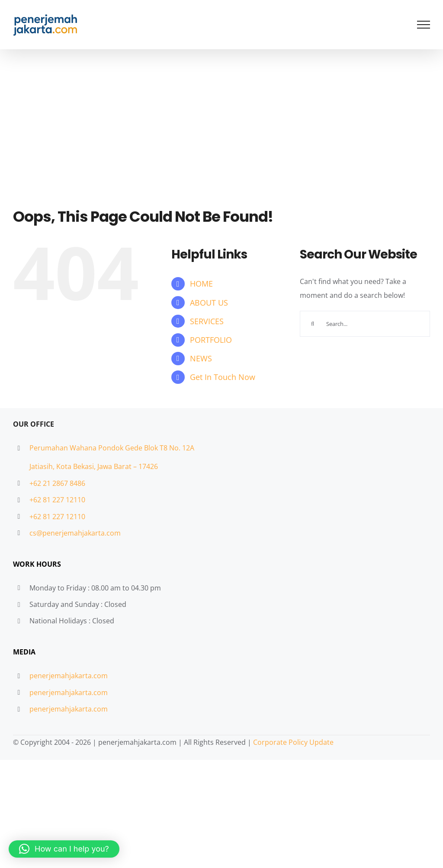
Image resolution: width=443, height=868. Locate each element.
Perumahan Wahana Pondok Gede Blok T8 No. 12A (112, 448)
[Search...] (365, 324)
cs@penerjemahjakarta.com (75, 533)
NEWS (201, 358)
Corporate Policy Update (293, 742)
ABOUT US (209, 303)
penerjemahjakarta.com (69, 676)
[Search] (313, 324)
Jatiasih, (43, 466)
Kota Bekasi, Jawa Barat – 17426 (107, 466)
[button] (64, 849)
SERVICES (207, 321)
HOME (201, 284)
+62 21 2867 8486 (57, 483)
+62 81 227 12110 (57, 500)
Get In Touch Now (223, 377)
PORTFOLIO (211, 340)
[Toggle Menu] (424, 25)
